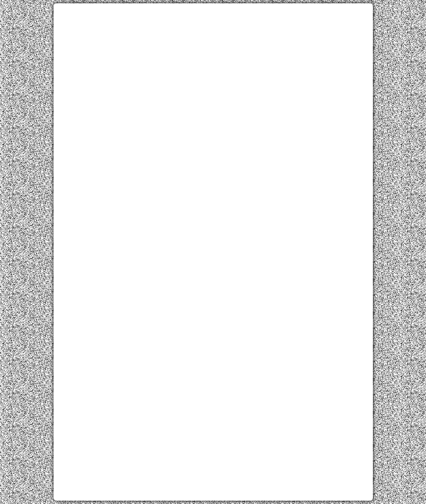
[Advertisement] (213, 68)
